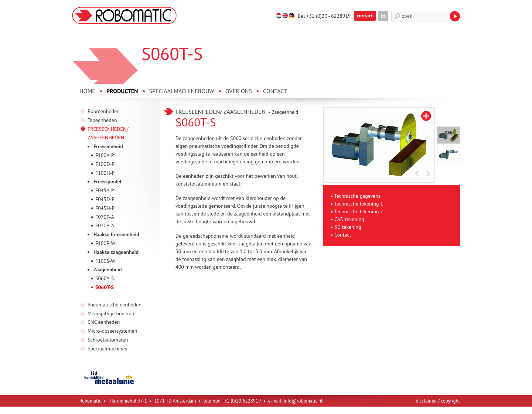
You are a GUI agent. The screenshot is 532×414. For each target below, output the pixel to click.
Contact (343, 235)
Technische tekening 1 (359, 204)
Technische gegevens (357, 196)
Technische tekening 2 (359, 211)
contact (365, 16)
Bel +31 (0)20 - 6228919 (324, 16)
